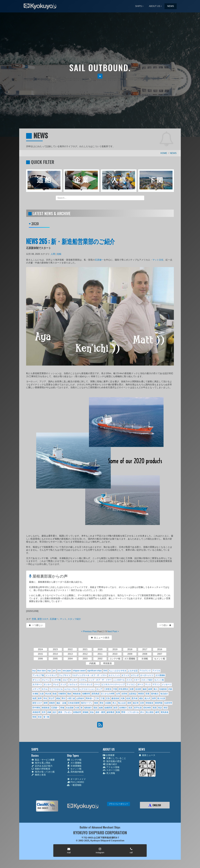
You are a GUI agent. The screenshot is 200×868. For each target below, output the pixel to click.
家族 (58, 698)
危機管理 (86, 694)
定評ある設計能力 (42, 766)
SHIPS (139, 6)
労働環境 (62, 694)
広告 (108, 698)
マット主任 (158, 260)
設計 (55, 712)
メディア (36, 689)
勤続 (69, 694)
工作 (97, 698)
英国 (155, 708)
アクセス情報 (111, 767)
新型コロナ (43, 619)
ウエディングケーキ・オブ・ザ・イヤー (89, 675)
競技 (95, 708)
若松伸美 (147, 708)
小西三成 (71, 698)
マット (63, 619)
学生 (45, 698)
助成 (55, 694)
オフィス (125, 675)
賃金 (92, 712)
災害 (142, 703)
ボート (140, 684)
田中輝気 (36, 708)
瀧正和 (136, 703)
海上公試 (122, 703)
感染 (141, 698)
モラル (45, 689)
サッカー (74, 680)
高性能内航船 (75, 772)
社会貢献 (70, 708)
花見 (130, 708)
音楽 (40, 717)
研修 (62, 708)
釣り (142, 712)
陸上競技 (150, 712)
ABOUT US (155, 6)
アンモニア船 (38, 675)
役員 (128, 698)
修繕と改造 (39, 775)
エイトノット (114, 675)
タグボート (37, 684)
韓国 (34, 717)
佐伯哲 (138, 689)
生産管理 (168, 703)
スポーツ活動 (111, 770)
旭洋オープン (87, 703)
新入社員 (161, 698)
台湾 (118, 694)
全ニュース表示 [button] (100, 638)
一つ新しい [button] (36, 625)
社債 (77, 708)
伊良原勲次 (123, 689)
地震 (34, 698)
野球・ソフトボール (130, 712)
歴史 (102, 703)
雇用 (157, 712)
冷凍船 (35, 694)
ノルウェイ (73, 684)
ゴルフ (65, 680)
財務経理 (77, 712)
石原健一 (99, 260)
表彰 (165, 708)
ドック (63, 684)
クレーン (46, 680)
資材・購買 (100, 712)
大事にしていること (114, 758)
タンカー (48, 684)
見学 (44, 712)
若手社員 (138, 708)
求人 (114, 703)
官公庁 (52, 698)
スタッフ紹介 (74, 619)
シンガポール (119, 680)
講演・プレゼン (65, 712)
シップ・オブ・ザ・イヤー (100, 680)
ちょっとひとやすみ (118, 671)
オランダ (135, 675)
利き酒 (48, 694)
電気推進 (165, 712)
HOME (164, 153)
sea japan (67, 671)
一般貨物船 (74, 785)
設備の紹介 (110, 764)
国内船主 (155, 694)
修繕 (145, 689)
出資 (42, 694)
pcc (54, 671)
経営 (116, 708)
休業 (132, 689)
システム (83, 680)
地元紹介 (164, 694)
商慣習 (141, 694)
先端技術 (163, 689)
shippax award (79, 671)
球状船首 (149, 703)
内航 (170, 689)
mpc (49, 671)
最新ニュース (147, 755)
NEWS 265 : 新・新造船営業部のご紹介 (70, 241)
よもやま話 (133, 671)
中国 (115, 689)
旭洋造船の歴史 (112, 761)
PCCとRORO (75, 782)
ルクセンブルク (71, 689)
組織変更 (108, 708)
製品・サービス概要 (43, 760)
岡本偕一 (90, 698)
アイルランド (145, 671)
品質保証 (133, 694)
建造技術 (115, 698)
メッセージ (167, 684)
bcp (34, 671)
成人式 (147, 698)
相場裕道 (46, 708)
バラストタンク (86, 684)
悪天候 (135, 698)
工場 (102, 698)
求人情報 (109, 773)
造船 (59, 254)
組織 (101, 708)
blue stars (42, 671)
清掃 (129, 703)
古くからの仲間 (108, 694)
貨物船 (85, 712)
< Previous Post (89, 631)
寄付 (64, 698)
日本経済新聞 (74, 703)
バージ (97, 684)
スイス (129, 680)
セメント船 (159, 680)
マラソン (156, 684)
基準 (40, 698)
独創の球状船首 (41, 769)
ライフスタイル (56, 689)
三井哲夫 (108, 689)
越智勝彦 (110, 712)
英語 (160, 708)
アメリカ (156, 671)
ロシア (99, 689)
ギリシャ (36, 680)
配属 (118, 712)
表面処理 (36, 712)
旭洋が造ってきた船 (43, 772)
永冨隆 (108, 703)
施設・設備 (61, 703)
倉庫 (150, 689)
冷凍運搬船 (74, 766)
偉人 (156, 689)
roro (59, 671)
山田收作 (80, 698)
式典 (123, 698)
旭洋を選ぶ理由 (41, 763)
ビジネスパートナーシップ (113, 684)
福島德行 (88, 708)
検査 (96, 703)
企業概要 (109, 755)
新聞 (46, 703)
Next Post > (113, 631)
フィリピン (131, 684)
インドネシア (51, 675)
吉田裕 (124, 694)
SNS (105, 671)
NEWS (171, 6)
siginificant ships (94, 671)
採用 (154, 698)
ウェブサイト (65, 675)
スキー (137, 680)
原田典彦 (95, 694)
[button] (100, 76)
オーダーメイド (147, 675)
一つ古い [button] (165, 625)
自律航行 (123, 708)
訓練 (49, 712)
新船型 (52, 703)
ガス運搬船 (160, 675)
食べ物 (46, 717)
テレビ (56, 684)
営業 (34, 619)
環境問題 (159, 703)
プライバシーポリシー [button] (119, 804)
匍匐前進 (77, 694)
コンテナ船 (56, 680)
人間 (53, 254)
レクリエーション (87, 689)
